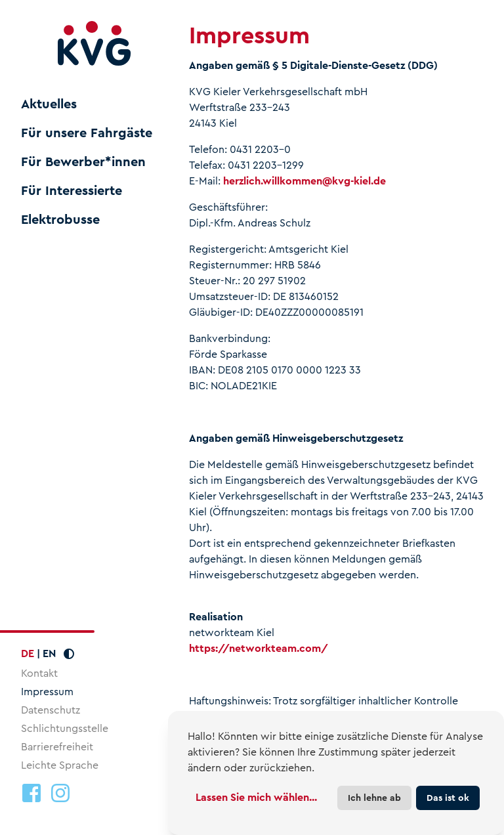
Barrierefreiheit (57, 747)
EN (49, 653)
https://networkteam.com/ (259, 648)
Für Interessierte (72, 191)
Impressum (47, 692)
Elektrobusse (60, 220)
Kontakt (39, 673)
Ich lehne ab (374, 798)
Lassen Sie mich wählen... (256, 797)
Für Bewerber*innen (83, 162)
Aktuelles (49, 104)
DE (28, 653)
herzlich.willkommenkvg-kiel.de (304, 181)
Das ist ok (448, 798)
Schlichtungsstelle (65, 728)
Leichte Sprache (60, 765)
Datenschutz (51, 710)
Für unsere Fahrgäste (87, 133)
